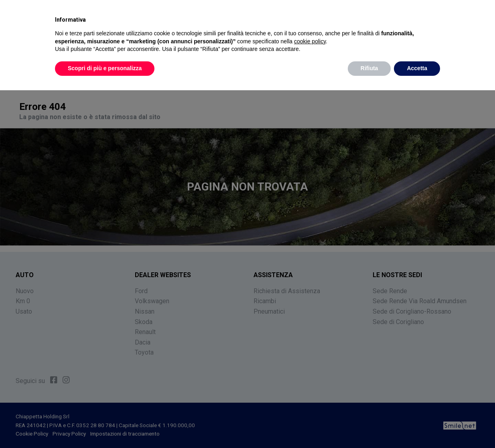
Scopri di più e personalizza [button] (105, 68)
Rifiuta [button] (369, 68)
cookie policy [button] (310, 41)
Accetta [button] (417, 68)
